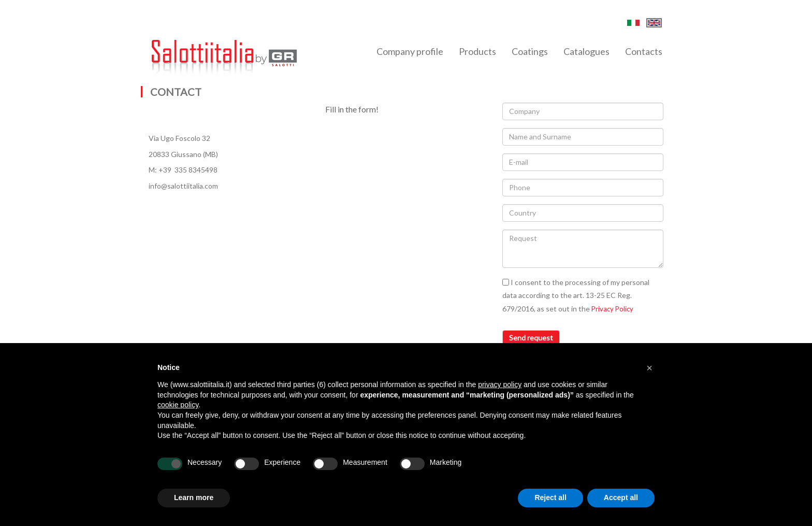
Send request (531, 338)
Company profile (410, 51)
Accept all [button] (621, 497)
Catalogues (586, 51)
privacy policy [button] (500, 385)
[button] (649, 368)
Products (477, 51)
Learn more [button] (194, 497)
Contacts (644, 51)
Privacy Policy (612, 309)
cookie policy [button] (178, 405)
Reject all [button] (550, 497)
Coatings (530, 51)
